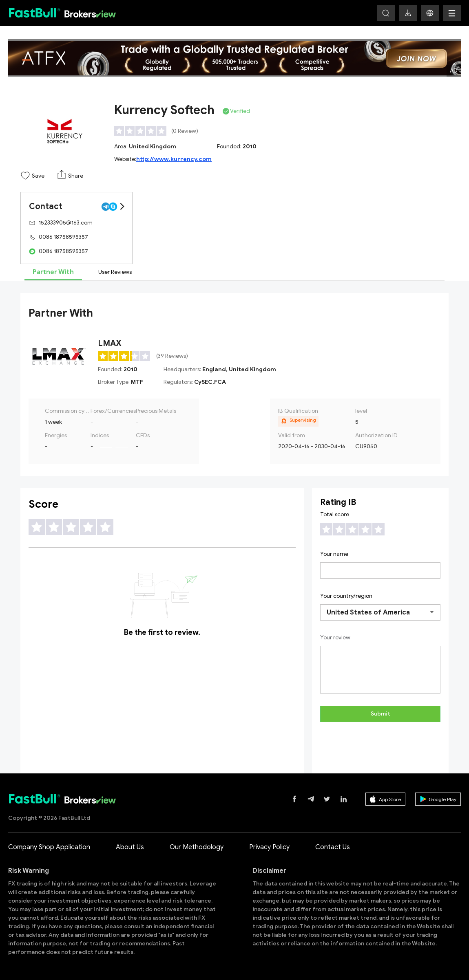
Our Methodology (197, 847)
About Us (130, 847)
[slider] (141, 131)
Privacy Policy (269, 847)
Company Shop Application (49, 847)
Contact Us (333, 847)
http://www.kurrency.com (174, 159)
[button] (430, 13)
